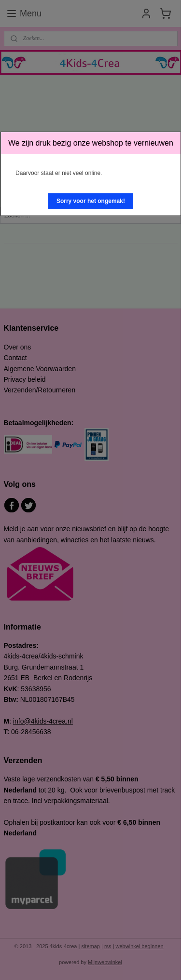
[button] (91, 201)
